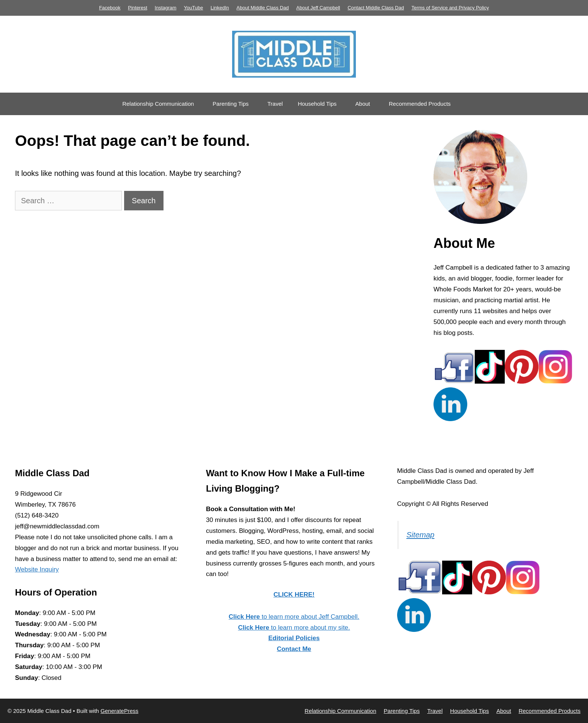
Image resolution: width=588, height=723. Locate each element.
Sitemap (421, 535)
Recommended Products (420, 104)
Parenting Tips (231, 104)
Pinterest (137, 8)
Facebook (110, 8)
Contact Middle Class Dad (376, 8)
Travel (275, 104)
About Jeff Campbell (318, 8)
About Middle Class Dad (263, 8)
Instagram (166, 8)
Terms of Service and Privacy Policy (450, 8)
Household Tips (317, 104)
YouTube (193, 8)
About (363, 104)
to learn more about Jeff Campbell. (294, 617)
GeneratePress (119, 711)
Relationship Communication (158, 104)
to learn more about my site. (294, 628)
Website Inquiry (37, 569)
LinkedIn (220, 8)
